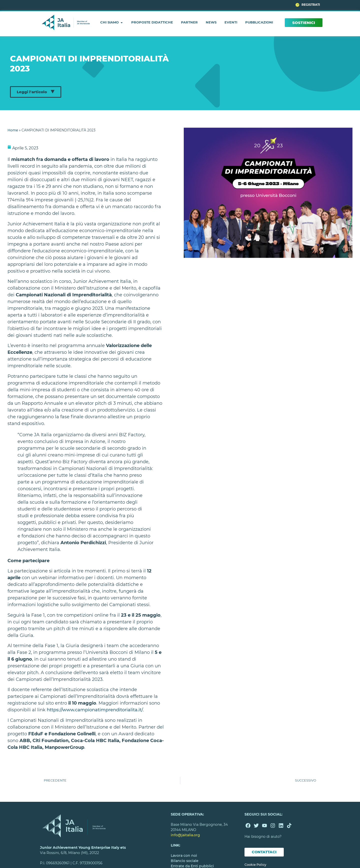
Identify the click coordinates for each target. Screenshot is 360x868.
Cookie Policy (255, 865)
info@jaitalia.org (185, 835)
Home (13, 130)
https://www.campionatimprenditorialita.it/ (95, 710)
